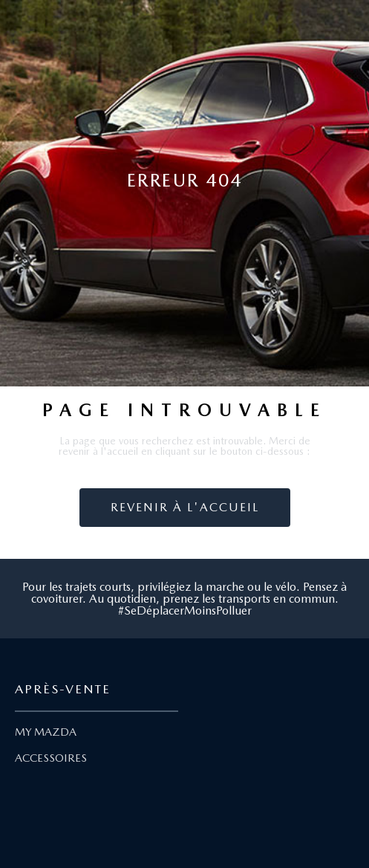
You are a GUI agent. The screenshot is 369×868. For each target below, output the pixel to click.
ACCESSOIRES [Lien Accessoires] (51, 758)
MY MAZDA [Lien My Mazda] (46, 732)
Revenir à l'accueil (185, 507)
